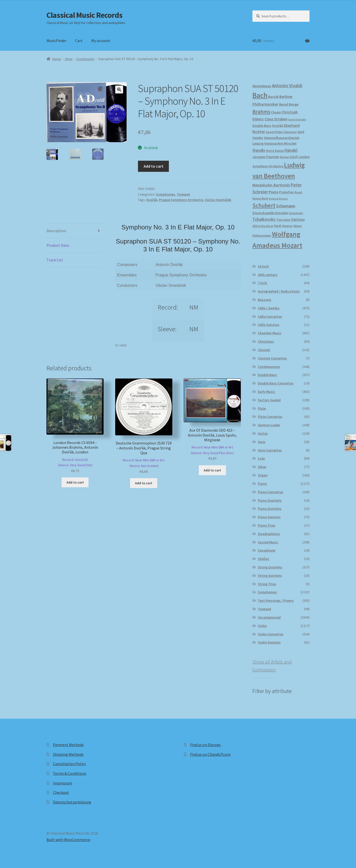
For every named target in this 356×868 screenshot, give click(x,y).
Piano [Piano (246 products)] (274, 192)
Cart (79, 41)
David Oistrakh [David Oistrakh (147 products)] (297, 120)
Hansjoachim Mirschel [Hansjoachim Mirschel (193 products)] (280, 144)
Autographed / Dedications (279, 291)
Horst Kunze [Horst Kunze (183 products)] (275, 151)
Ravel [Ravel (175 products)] (298, 192)
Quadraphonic (269, 534)
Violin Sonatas (269, 642)
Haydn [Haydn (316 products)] (259, 150)
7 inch (262, 283)
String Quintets (270, 576)
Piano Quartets (270, 500)
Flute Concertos (270, 417)
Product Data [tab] (58, 245)
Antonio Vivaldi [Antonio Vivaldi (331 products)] (287, 86)
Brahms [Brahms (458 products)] (261, 111)
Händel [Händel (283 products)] (291, 150)
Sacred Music (268, 542)
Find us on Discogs (205, 745)
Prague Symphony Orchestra (181, 200)
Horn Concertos (270, 450)
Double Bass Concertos (276, 383)
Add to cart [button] (75, 482)
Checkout (61, 792)
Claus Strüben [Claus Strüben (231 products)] (276, 119)
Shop (69, 59)
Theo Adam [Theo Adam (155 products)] (283, 220)
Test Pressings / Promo (276, 601)
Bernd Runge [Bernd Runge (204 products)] (289, 104)
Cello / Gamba (269, 308)
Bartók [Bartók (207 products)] (273, 97)
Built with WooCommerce (68, 840)
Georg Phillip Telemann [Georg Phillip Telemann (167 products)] (281, 132)
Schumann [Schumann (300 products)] (286, 206)
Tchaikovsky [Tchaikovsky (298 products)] (264, 219)
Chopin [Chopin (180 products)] (276, 112)
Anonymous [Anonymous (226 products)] (262, 86)
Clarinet (264, 350)
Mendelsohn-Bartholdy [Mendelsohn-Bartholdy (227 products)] (271, 185)
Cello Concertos (270, 316)
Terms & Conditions (70, 773)
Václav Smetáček (218, 200)
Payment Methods (68, 745)
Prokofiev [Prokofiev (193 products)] (287, 192)
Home (57, 59)
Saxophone (267, 550)
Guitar (263, 433)
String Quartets (270, 567)
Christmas (266, 341)
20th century (268, 275)
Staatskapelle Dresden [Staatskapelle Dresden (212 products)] (270, 213)
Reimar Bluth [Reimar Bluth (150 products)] (260, 199)
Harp (262, 442)
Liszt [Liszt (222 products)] (294, 157)
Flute (262, 408)
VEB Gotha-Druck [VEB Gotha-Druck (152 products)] (263, 226)
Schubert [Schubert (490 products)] (264, 205)
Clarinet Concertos (272, 358)
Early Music (267, 392)
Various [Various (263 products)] (298, 219)
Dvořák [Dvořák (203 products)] (278, 126)
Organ (263, 475)
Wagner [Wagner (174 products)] (288, 226)
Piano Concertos (271, 492)
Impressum (63, 783)
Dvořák (152, 200)
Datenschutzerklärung (72, 802)
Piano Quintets (270, 509)
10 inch (263, 266)
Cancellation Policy (69, 764)
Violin (262, 626)
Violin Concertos (271, 634)
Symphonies (85, 59)
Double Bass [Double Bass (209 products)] (262, 126)
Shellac (264, 559)
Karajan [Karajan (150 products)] (284, 157)
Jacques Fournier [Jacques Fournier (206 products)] (266, 157)
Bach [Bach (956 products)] (260, 95)
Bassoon (265, 300)
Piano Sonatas (269, 517)
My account (101, 41)
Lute (261, 458)
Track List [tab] (55, 260)
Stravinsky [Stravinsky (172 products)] (296, 213)
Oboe (262, 467)
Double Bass (267, 375)
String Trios (267, 584)
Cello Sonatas (269, 325)
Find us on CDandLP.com (210, 754)
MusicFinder (56, 41)
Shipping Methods (68, 754)
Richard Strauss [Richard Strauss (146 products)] (278, 199)
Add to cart (154, 166)
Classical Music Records (84, 15)
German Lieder (269, 425)
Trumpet (183, 194)
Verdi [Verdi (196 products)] (278, 226)
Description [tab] (56, 231)
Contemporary (269, 367)
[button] (119, 89)
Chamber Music (270, 333)
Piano (262, 484)
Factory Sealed (269, 400)
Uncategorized (269, 617)
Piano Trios (267, 525)
